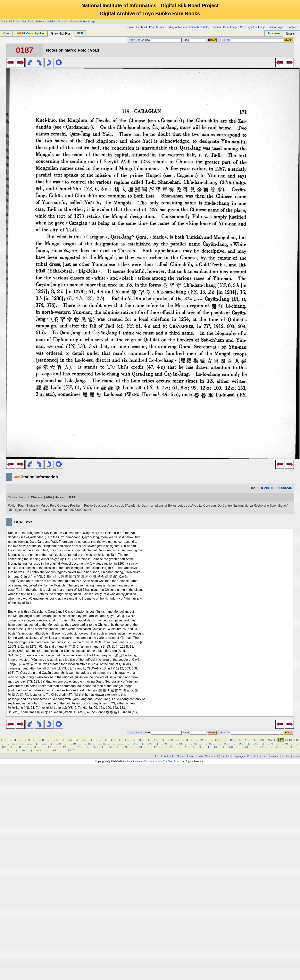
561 (262, 747)
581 (292, 747)
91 (126, 740)
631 (69, 750)
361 (256, 744)
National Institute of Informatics (140, 761)
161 (232, 740)
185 (270, 740)
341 (226, 744)
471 (125, 747)
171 (247, 740)
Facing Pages (276, 27)
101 (141, 740)
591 (9, 750)
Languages (239, 756)
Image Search (195, 756)
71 (98, 740)
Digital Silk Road (10, 21)
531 (216, 747)
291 (150, 744)
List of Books (162, 756)
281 (135, 744)
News (296, 756)
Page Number (157, 27)
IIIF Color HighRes (30, 33)
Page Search (136, 40)
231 (59, 744)
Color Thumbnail (137, 27)
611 (39, 750)
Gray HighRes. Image (253, 27)
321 (195, 744)
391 (4, 747)
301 (165, 744)
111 (156, 740)
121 (171, 740)
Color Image (230, 27)
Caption (216, 27)
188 (287, 740)
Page (194, 40)
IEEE (73, 497)
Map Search (212, 756)
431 (65, 747)
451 (95, 747)
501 (171, 747)
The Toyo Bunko (172, 761)
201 (14, 744)
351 (241, 744)
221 (44, 744)
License (261, 756)
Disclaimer (274, 756)
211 (29, 744)
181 (262, 740)
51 (71, 740)
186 (274, 740)
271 (120, 744)
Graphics (292, 27)
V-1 (66, 21)
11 (15, 740)
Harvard (61, 497)
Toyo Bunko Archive (33, 21)
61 (85, 740)
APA (49, 497)
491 (156, 747)
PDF (80, 33)
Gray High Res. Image (83, 21)
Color (6, 33)
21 (29, 740)
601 (24, 750)
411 (34, 747)
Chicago (37, 497)
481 (140, 747)
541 (231, 747)
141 (201, 740)
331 (211, 744)
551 (246, 747)
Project (251, 756)
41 (57, 740)
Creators (225, 756)
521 (201, 747)
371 (271, 744)
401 (19, 747)
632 (74, 750)
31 (43, 740)
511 (186, 747)
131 (186, 740)
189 (291, 740)
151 (217, 740)
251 (90, 744)
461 (110, 747)
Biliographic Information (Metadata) (189, 27)
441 (80, 747)
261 (105, 744)
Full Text (225, 40)
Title (163, 40)
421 (50, 747)
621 (54, 750)
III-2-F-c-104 (54, 21)
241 (74, 744)
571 (277, 747)
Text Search (179, 756)
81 (112, 740)
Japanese (274, 33)
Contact (286, 756)
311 (180, 744)
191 (296, 740)
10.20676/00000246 (275, 488)
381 (286, 744)
